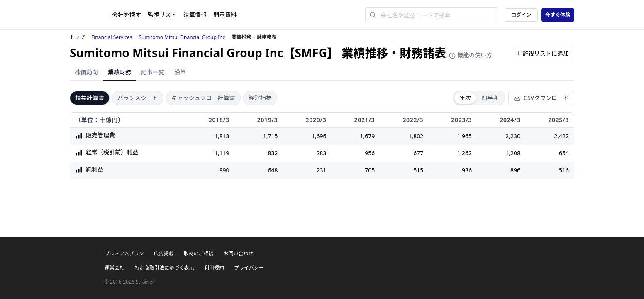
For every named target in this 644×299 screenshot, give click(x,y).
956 (370, 153)
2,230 (513, 136)
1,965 (464, 136)
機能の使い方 (471, 55)
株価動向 (86, 72)
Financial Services (112, 37)
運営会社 (115, 268)
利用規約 (214, 268)
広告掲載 (163, 254)
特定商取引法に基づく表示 (164, 268)
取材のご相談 (198, 254)
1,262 (464, 153)
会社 (127, 15)
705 (370, 170)
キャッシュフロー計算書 (203, 98)
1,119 (222, 153)
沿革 (180, 72)
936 (467, 170)
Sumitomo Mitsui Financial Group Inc (182, 37)
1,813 (222, 136)
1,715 (271, 136)
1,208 (513, 153)
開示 (225, 15)
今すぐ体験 (558, 15)
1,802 (416, 136)
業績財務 (120, 72)
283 (321, 153)
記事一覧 (153, 72)
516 (564, 170)
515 (418, 170)
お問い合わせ (238, 254)
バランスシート (138, 98)
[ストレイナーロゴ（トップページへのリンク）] (91, 15)
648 (273, 170)
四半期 (490, 98)
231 (321, 170)
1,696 (319, 136)
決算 (195, 15)
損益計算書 (90, 98)
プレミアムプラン (124, 254)
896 (515, 170)
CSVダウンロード (541, 98)
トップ (77, 37)
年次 (465, 98)
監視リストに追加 (543, 53)
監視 (162, 15)
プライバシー (249, 268)
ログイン (521, 15)
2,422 (561, 136)
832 (273, 153)
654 (564, 153)
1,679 (368, 136)
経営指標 (260, 98)
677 (418, 153)
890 (224, 170)
